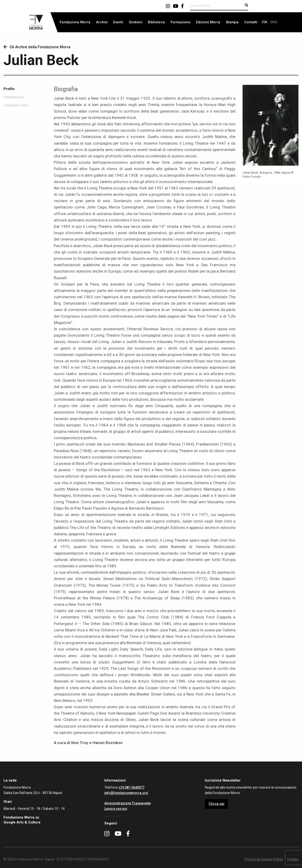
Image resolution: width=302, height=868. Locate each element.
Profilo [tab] (9, 89)
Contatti (251, 22)
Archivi (102, 22)
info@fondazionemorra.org (126, 793)
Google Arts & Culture (22, 822)
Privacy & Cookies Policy (264, 859)
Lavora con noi (116, 809)
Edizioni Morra (208, 22)
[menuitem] (75, 22)
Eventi (118, 22)
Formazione (180, 22)
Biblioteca (156, 22)
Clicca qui (216, 804)
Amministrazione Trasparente (128, 803)
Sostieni (136, 22)
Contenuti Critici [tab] (16, 105)
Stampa (232, 22)
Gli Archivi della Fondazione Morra (37, 47)
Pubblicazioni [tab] (14, 97)
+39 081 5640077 (131, 787)
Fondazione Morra (75, 22)
